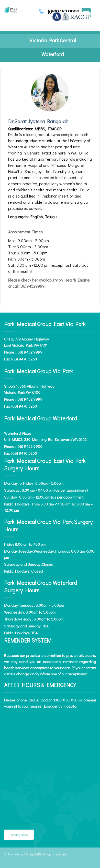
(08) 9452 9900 (29, 446)
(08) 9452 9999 (29, 352)
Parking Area (19, 835)
